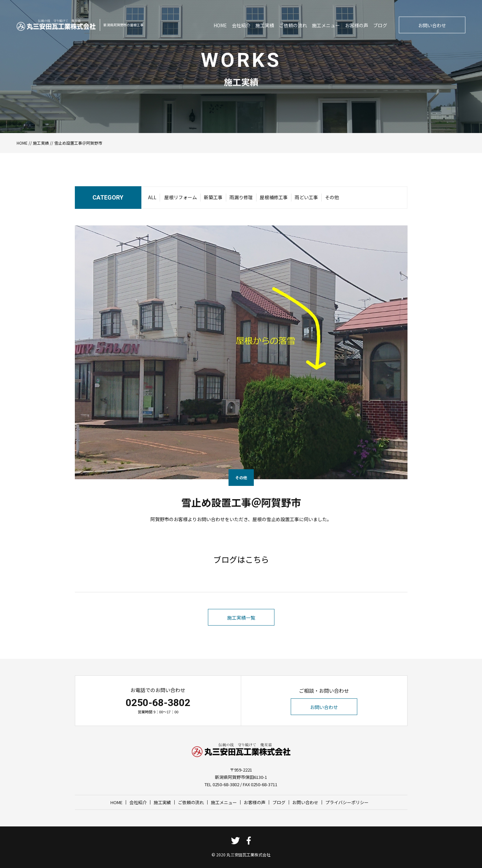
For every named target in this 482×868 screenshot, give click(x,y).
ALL (152, 197)
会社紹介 (241, 25)
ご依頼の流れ (293, 25)
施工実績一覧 (241, 618)
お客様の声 (357, 25)
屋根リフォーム (181, 197)
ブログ (380, 25)
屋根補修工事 (274, 197)
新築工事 (213, 197)
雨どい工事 (306, 197)
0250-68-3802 (158, 703)
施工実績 (265, 25)
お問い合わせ (432, 25)
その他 (332, 197)
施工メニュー (326, 25)
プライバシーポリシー (347, 802)
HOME (220, 25)
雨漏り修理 (241, 197)
